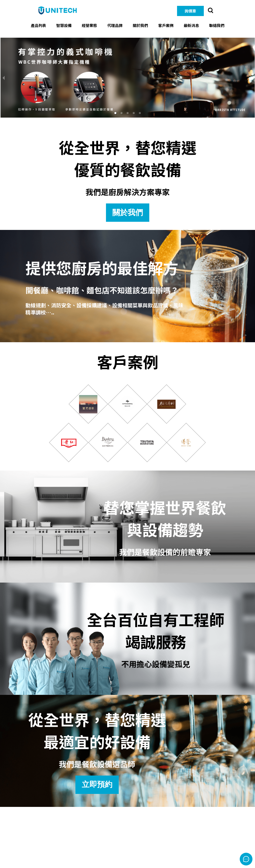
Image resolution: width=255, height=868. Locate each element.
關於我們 (128, 212)
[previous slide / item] (4, 78)
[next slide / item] (251, 78)
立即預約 (97, 784)
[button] (115, 113)
